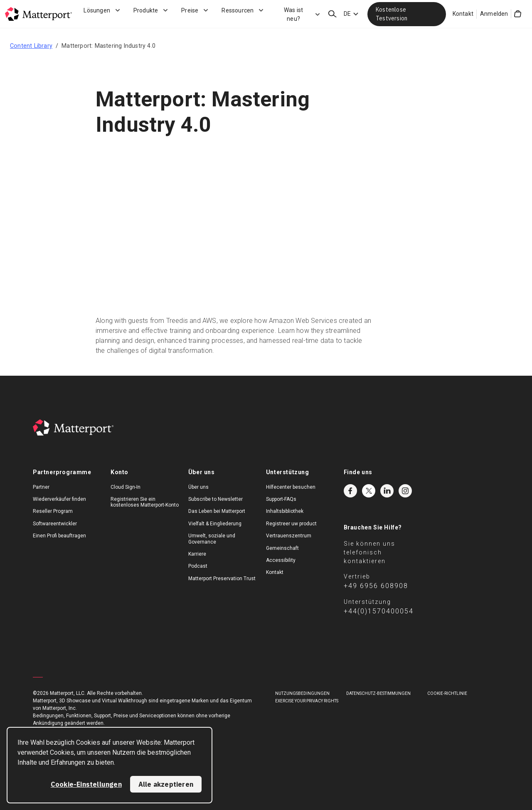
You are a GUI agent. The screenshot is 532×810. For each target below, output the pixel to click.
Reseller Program (53, 511)
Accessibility (281, 560)
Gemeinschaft (282, 548)
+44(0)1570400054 (379, 611)
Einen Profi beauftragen (59, 536)
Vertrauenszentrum (289, 536)
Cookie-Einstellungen (86, 784)
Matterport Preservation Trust (222, 579)
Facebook (350, 491)
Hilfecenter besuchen (291, 487)
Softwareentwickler (55, 524)
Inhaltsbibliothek (285, 511)
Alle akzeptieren (166, 784)
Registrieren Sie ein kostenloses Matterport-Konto (145, 502)
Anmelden (494, 14)
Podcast (198, 566)
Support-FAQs (281, 499)
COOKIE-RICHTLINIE (447, 693)
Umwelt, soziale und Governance (212, 539)
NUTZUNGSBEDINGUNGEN (302, 693)
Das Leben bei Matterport (217, 511)
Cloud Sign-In (126, 487)
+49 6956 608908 (376, 586)
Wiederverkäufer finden (59, 499)
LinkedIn (387, 491)
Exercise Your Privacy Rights (307, 701)
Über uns (198, 487)
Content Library (31, 46)
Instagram (405, 491)
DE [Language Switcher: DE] (347, 14)
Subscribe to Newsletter (216, 499)
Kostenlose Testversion (392, 14)
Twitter (369, 491)
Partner (41, 487)
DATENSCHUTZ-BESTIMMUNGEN (378, 693)
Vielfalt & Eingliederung (215, 524)
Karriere (197, 554)
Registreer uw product (291, 524)
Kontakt (463, 14)
